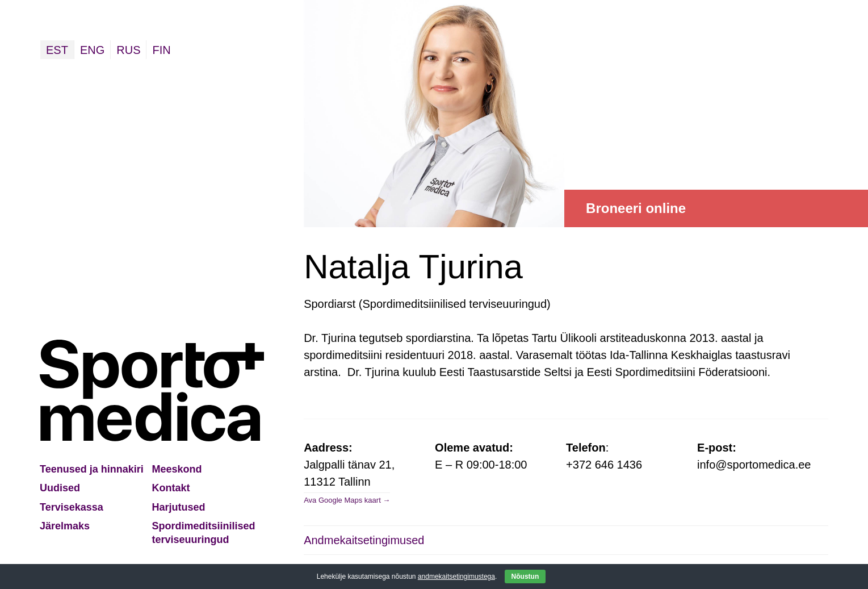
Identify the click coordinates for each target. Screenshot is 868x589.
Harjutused (179, 507)
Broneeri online (636, 208)
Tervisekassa (72, 507)
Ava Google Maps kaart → (347, 500)
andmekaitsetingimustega (456, 577)
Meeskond (177, 469)
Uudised (60, 488)
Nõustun (525, 577)
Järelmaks (65, 526)
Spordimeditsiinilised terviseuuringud (204, 532)
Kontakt (171, 488)
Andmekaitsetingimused (364, 540)
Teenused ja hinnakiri (92, 469)
